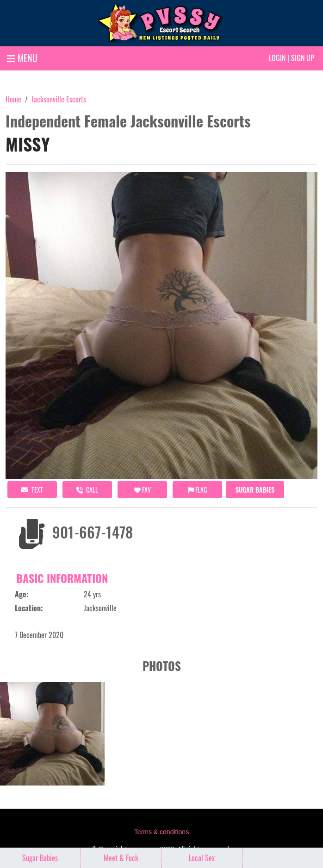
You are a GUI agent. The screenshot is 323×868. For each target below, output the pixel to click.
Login (277, 58)
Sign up (303, 58)
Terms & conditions (161, 832)
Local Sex (202, 858)
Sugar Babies (255, 490)
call (87, 490)
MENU (22, 58)
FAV (143, 490)
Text (32, 490)
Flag (198, 490)
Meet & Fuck (121, 858)
